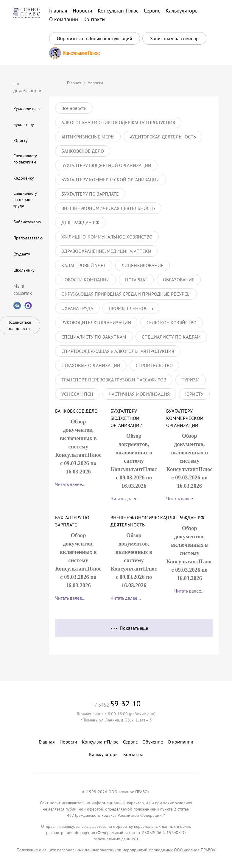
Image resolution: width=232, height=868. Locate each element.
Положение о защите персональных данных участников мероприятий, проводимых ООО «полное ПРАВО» (116, 850)
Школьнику (24, 270)
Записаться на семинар (174, 38)
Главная (74, 83)
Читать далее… (70, 484)
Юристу (21, 141)
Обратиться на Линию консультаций (95, 38)
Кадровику (24, 178)
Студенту (22, 254)
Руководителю (27, 108)
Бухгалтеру (24, 124)
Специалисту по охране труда (25, 200)
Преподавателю (28, 238)
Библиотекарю (27, 222)
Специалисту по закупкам (25, 159)
